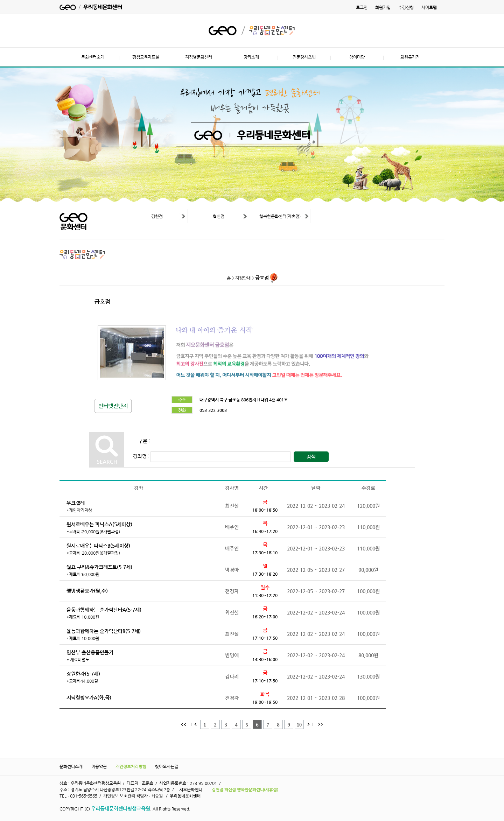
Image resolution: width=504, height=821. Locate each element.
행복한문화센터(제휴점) (280, 216)
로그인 (362, 7)
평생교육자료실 (146, 57)
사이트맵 (429, 7)
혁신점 (219, 216)
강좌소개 (251, 57)
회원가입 (383, 7)
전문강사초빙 (304, 57)
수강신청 (406, 7)
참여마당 (357, 57)
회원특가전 (410, 57)
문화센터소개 (93, 57)
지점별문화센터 (199, 57)
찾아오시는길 (167, 766)
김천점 (157, 216)
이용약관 (99, 766)
